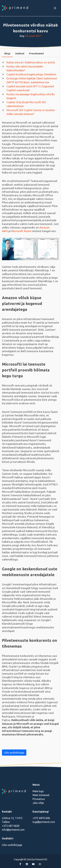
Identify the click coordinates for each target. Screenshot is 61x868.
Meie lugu (38, 791)
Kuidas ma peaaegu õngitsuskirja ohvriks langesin (31, 96)
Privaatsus (39, 799)
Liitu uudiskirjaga (14, 753)
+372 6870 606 (41, 818)
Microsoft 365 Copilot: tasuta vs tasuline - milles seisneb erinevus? (31, 112)
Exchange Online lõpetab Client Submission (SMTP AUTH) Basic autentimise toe (32, 80)
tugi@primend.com (44, 822)
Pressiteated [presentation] (36, 54)
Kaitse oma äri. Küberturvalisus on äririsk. (31, 62)
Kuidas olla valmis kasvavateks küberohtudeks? (25, 68)
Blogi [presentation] (7, 54)
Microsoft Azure (21, 231)
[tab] (7, 54)
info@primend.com (13, 830)
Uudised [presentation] (20, 54)
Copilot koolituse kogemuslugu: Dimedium (31, 74)
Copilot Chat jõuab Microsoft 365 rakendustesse (26, 104)
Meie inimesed (41, 795)
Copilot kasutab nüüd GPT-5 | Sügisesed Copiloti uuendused (30, 88)
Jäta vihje (38, 803)
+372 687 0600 (11, 826)
